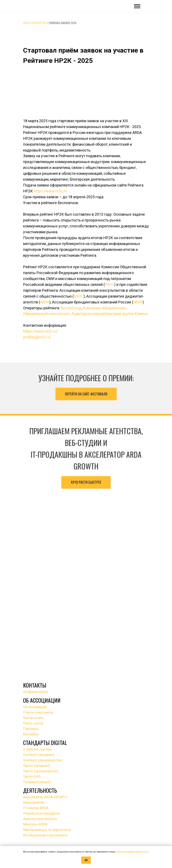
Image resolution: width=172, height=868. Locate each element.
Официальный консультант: (47, 314)
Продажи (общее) (37, 782)
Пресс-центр (33, 723)
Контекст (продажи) (39, 755)
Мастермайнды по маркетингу (47, 830)
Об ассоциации (35, 707)
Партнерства (39, 23)
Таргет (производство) (41, 771)
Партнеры (31, 729)
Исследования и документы (45, 835)
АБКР (138, 302)
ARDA (26, 23)
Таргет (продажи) (37, 766)
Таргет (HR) (32, 777)
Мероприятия (34, 803)
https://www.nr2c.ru (50, 191)
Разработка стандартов (41, 813)
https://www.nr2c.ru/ (41, 331)
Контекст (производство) (43, 760)
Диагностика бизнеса (40, 819)
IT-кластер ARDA (36, 808)
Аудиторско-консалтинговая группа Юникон (110, 314)
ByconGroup (71, 308)
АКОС (79, 296)
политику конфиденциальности (132, 852)
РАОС (110, 284)
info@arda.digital (35, 692)
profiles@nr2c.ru (37, 337)
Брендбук (31, 734)
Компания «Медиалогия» (104, 308)
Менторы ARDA (35, 824)
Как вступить (33, 718)
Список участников (38, 712)
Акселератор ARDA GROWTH (45, 797)
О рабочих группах (37, 749)
